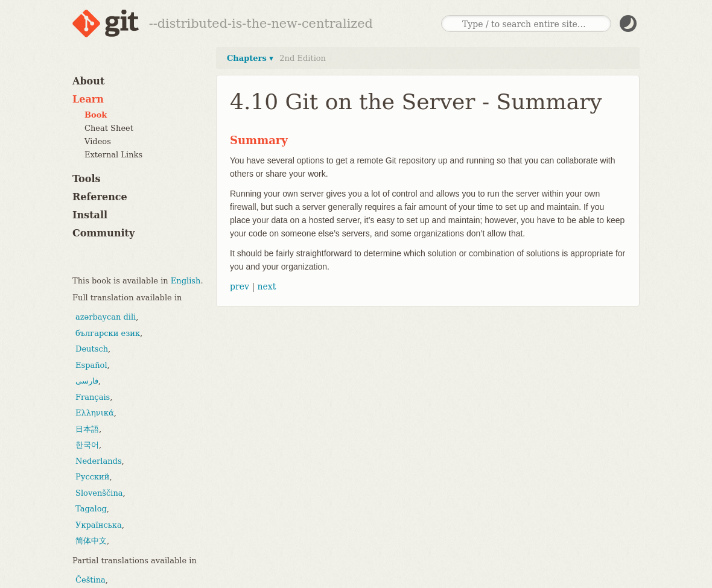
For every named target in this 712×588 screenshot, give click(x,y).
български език (108, 333)
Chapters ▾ (250, 58)
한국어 (87, 445)
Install (90, 215)
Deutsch (92, 349)
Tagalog (91, 509)
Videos (98, 141)
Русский (92, 477)
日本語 (87, 429)
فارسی (87, 381)
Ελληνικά (95, 413)
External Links (113, 155)
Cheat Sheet (109, 128)
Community (103, 233)
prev (240, 286)
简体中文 (91, 541)
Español (91, 365)
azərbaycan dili (106, 317)
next (266, 286)
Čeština (91, 580)
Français (93, 397)
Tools (87, 179)
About (88, 81)
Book (96, 115)
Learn (88, 99)
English (186, 281)
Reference (100, 197)
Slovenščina (99, 493)
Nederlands (99, 461)
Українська (99, 525)
